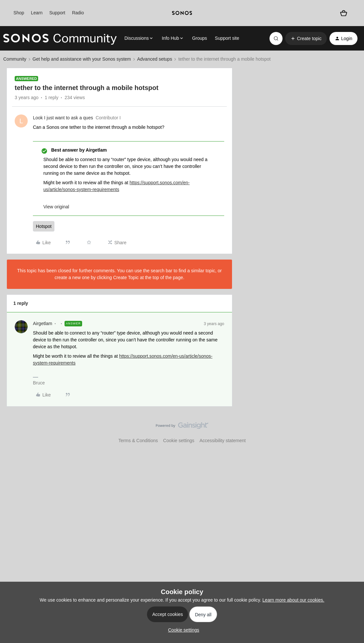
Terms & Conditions (138, 441)
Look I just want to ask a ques (63, 118)
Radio (78, 13)
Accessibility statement (223, 441)
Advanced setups (155, 59)
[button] (306, 38)
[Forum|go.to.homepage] (60, 38)
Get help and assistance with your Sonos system (82, 59)
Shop (19, 13)
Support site (227, 38)
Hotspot (44, 226)
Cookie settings (179, 441)
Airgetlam (43, 323)
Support (57, 13)
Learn (37, 13)
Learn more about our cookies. (293, 600)
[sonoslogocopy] (182, 13)
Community (15, 59)
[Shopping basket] (344, 13)
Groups (199, 38)
